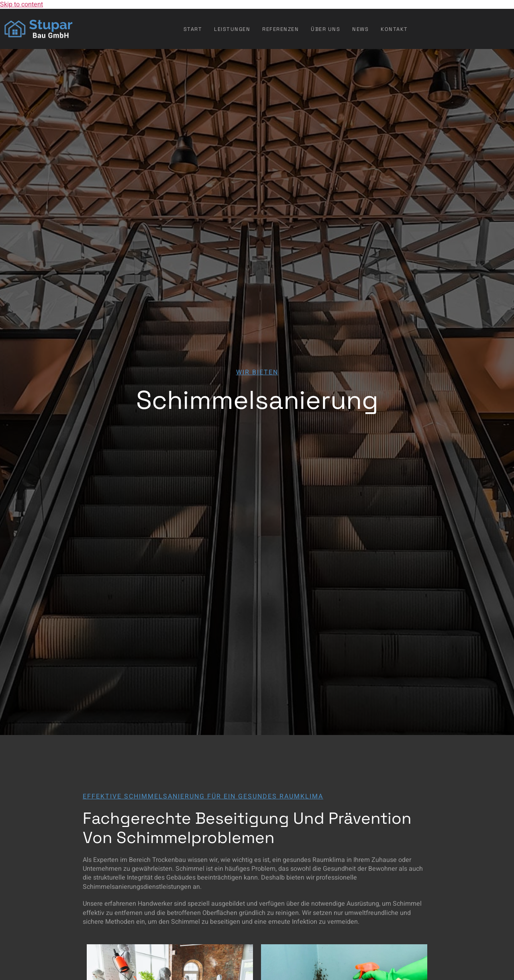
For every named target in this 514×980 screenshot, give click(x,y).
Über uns (325, 29)
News (360, 29)
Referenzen (280, 29)
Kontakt (394, 29)
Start (193, 29)
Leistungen (232, 29)
